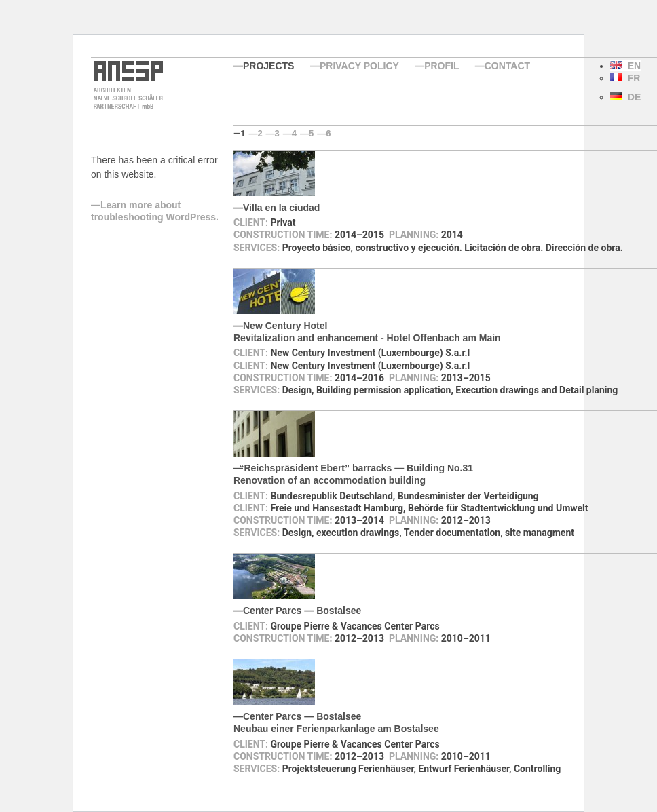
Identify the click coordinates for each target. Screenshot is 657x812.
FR (625, 78)
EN (625, 66)
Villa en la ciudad (281, 208)
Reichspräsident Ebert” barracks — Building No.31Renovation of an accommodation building (353, 474)
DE (625, 97)
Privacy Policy (359, 66)
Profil (442, 66)
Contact (507, 66)
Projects (268, 66)
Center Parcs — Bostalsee (302, 611)
